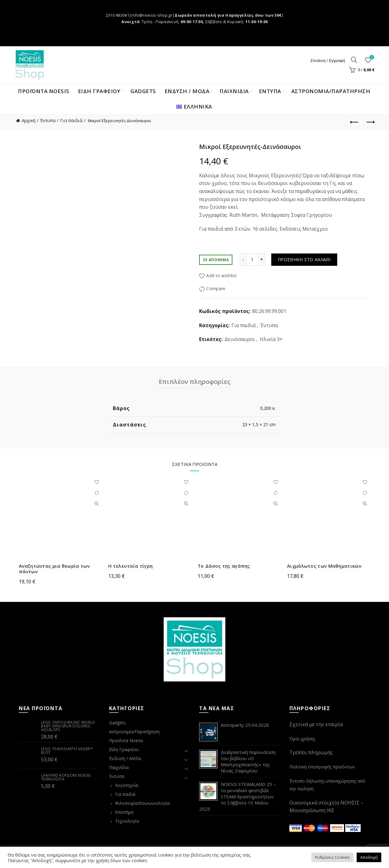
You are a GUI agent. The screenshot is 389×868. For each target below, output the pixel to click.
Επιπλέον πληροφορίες (194, 382)
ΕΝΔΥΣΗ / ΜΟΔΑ (187, 91)
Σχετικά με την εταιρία (316, 724)
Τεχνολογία (127, 821)
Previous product (355, 122)
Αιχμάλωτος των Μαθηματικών (324, 566)
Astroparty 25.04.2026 (245, 725)
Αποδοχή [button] (369, 857)
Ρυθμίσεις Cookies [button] (332, 857)
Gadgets (143, 91)
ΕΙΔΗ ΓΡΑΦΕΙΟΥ (99, 91)
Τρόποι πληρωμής (311, 752)
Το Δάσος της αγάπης (224, 566)
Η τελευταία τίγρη (130, 566)
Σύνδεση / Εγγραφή (328, 61)
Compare (216, 288)
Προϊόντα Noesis (44, 91)
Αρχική (29, 120)
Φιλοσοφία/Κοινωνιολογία (142, 803)
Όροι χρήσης (302, 739)
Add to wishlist (221, 276)
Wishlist (371, 58)
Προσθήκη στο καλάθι (304, 259)
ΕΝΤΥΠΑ (270, 91)
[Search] (354, 60)
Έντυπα (48, 120)
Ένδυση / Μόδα (125, 758)
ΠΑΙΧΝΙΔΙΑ (234, 91)
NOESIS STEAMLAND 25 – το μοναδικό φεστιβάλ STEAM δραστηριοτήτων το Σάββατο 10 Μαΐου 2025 (237, 796)
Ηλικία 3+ (271, 339)
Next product (370, 122)
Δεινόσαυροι (240, 339)
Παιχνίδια (119, 767)
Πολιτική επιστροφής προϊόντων (322, 767)
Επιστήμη (124, 812)
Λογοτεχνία (127, 785)
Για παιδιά (71, 120)
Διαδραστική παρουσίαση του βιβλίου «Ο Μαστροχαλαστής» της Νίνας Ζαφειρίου (248, 761)
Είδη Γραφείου (124, 749)
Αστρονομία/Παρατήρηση (331, 91)
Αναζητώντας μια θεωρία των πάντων (54, 569)
